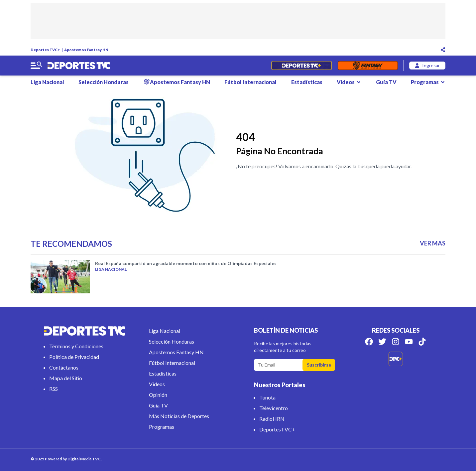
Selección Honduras (104, 82)
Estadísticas (307, 82)
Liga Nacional (47, 82)
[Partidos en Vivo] (301, 66)
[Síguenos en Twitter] (382, 342)
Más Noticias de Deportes (179, 416)
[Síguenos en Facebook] (369, 342)
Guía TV (386, 82)
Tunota (267, 397)
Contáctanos (64, 367)
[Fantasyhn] (368, 66)
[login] (427, 66)
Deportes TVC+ (45, 50)
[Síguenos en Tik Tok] (422, 342)
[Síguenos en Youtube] (409, 342)
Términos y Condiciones (76, 346)
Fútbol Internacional (250, 82)
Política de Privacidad (74, 357)
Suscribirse (319, 365)
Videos (349, 82)
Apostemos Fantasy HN (86, 50)
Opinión (158, 395)
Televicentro (274, 408)
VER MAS (433, 243)
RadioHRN (272, 419)
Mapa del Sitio (66, 378)
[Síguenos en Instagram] (396, 342)
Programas (428, 82)
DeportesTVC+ (277, 429)
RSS (54, 389)
